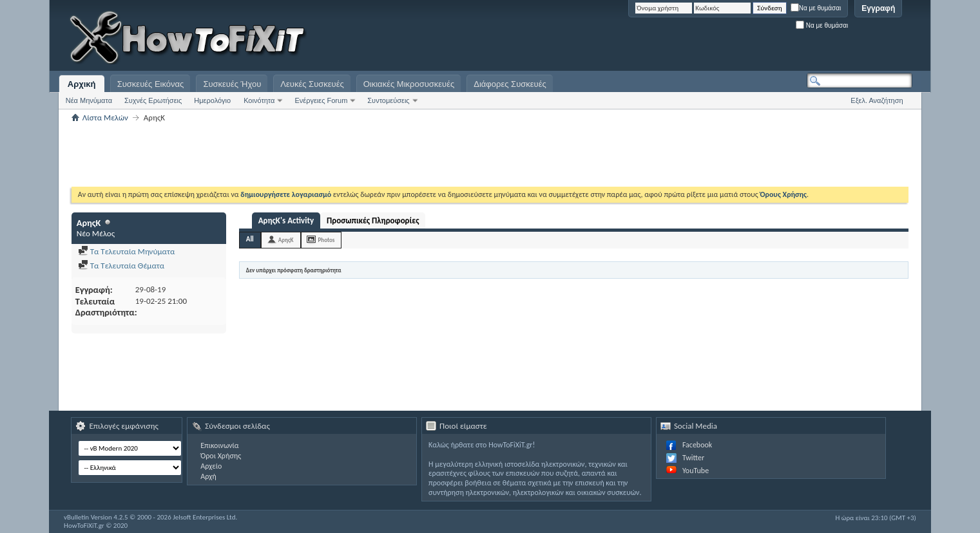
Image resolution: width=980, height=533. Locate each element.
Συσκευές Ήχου (232, 84)
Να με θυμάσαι (816, 8)
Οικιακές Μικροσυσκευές (409, 84)
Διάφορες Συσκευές (510, 84)
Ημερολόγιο (212, 100)
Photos (327, 240)
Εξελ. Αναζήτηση (877, 100)
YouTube (696, 471)
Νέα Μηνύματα (89, 100)
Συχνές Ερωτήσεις (153, 100)
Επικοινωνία (219, 445)
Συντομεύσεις (388, 100)
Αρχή (208, 476)
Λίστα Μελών (105, 117)
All (250, 239)
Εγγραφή (878, 8)
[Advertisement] (751, 39)
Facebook (697, 445)
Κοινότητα (259, 100)
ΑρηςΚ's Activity (286, 220)
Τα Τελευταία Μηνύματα (127, 251)
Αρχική (82, 84)
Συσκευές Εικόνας (151, 84)
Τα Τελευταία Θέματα (121, 266)
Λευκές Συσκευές (312, 84)
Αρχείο (211, 466)
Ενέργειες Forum (321, 100)
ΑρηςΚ (286, 240)
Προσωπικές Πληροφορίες (373, 220)
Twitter (693, 458)
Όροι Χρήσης (221, 456)
